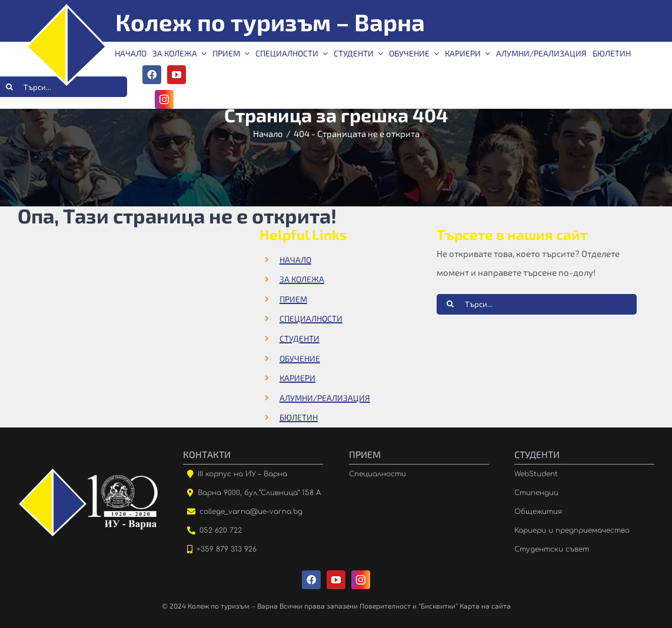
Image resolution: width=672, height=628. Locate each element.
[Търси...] (537, 304)
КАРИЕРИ (297, 378)
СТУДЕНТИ (300, 338)
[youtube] (177, 75)
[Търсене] (450, 304)
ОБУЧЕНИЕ (300, 358)
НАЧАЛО (295, 260)
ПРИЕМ (293, 299)
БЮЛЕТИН (299, 417)
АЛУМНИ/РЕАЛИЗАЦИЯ (325, 398)
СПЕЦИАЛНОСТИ (311, 318)
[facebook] (152, 75)
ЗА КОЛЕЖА (302, 279)
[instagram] (164, 99)
